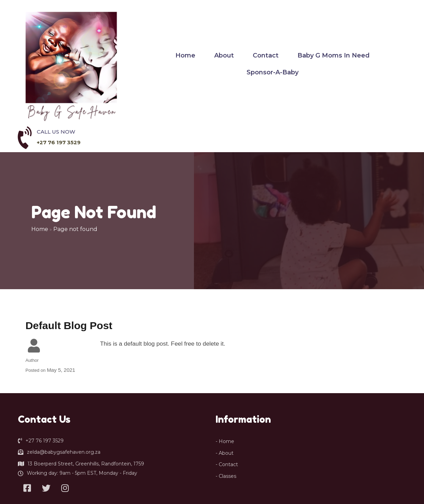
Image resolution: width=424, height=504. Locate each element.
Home (40, 161)
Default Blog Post (69, 258)
